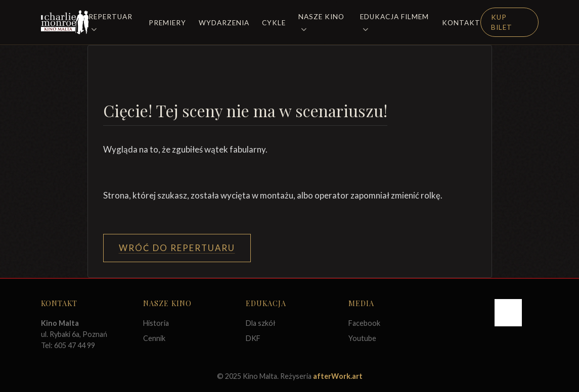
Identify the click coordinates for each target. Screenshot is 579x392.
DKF (253, 338)
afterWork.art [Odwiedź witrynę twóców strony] (338, 376)
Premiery (167, 23)
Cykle (274, 23)
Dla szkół (261, 323)
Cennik (154, 338)
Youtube (362, 338)
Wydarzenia (224, 23)
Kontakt (461, 23)
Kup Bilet (502, 22)
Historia (156, 323)
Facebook (364, 323)
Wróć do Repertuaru (177, 248)
